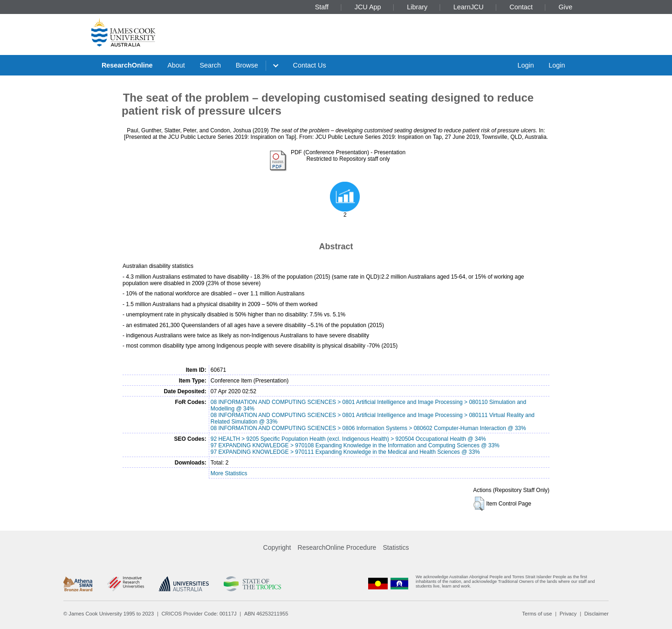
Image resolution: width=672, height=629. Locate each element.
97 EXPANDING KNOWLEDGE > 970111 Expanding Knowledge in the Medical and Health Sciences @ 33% (345, 452)
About (176, 65)
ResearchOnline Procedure (337, 547)
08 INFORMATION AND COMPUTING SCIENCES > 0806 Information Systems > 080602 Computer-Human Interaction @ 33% (368, 428)
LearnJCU (469, 7)
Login (525, 65)
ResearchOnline (127, 65)
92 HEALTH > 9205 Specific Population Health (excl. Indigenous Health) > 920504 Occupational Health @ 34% (348, 439)
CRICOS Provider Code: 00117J (199, 614)
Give (566, 7)
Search (210, 65)
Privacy (568, 614)
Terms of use (537, 614)
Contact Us (310, 65)
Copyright (277, 547)
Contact (521, 7)
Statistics (396, 547)
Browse (247, 65)
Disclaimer (597, 614)
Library (417, 7)
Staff (322, 7)
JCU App (368, 7)
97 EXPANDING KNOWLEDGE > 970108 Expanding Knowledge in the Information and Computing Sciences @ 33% (355, 445)
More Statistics (229, 473)
